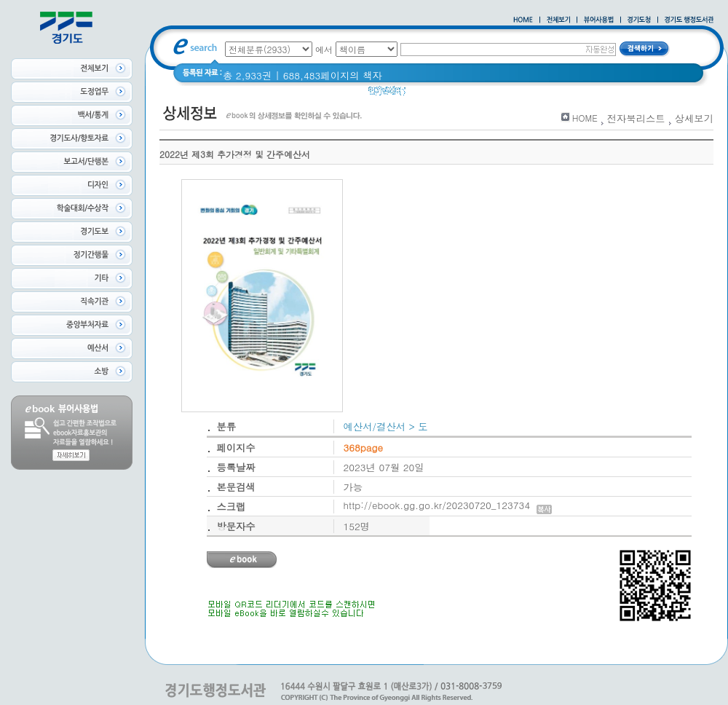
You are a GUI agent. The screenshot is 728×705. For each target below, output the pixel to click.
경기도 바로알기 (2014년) (582, 94)
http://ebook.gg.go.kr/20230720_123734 (448, 505)
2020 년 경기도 (449, 94)
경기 (504, 94)
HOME (585, 118)
